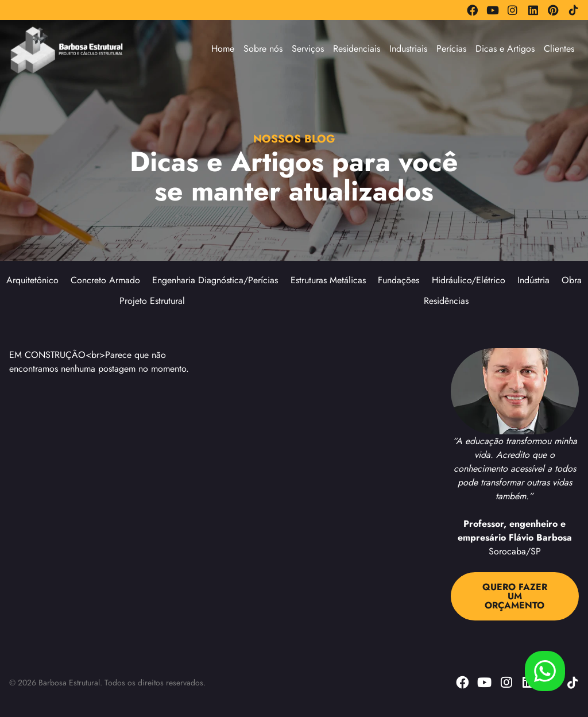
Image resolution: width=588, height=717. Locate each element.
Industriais (408, 49)
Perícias (451, 49)
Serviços (308, 49)
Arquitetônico (32, 280)
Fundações (399, 280)
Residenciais (357, 49)
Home (223, 49)
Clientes (559, 49)
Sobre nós (263, 49)
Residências (446, 301)
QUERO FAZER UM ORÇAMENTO (515, 596)
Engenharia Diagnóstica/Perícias (215, 280)
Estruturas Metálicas (328, 280)
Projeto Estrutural (152, 301)
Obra (572, 280)
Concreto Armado (105, 280)
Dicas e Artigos (505, 49)
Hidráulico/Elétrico (469, 280)
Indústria (533, 280)
